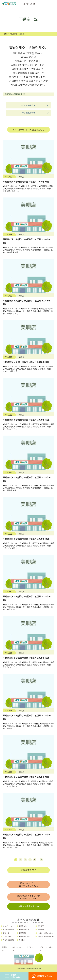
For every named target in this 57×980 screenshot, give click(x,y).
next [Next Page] (41, 860)
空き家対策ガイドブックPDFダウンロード (29, 897)
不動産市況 (23, 926)
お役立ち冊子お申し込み (46, 937)
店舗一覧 (6, 933)
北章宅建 (30, 4)
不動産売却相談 (8, 930)
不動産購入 (23, 933)
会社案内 (22, 940)
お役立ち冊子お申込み (29, 906)
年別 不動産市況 (36, 105)
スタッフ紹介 (8, 937)
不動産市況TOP (29, 870)
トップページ (8, 926)
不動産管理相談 (24, 937)
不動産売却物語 (8, 940)
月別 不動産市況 (36, 113)
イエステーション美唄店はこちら (29, 130)
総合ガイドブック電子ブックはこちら (29, 885)
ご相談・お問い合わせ (45, 933)
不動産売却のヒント (26, 930)
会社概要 (41, 926)
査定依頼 (41, 930)
